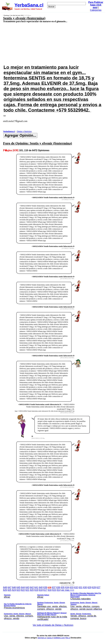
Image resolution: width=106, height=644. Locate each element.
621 (27, 590)
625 (10, 590)
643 (27, 587)
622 (23, 590)
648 (5, 587)
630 (85, 587)
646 (14, 587)
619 (36, 590)
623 (18, 590)
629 (89, 587)
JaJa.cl (50, 638)
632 (76, 587)
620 (32, 590)
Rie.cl (68, 638)
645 (18, 587)
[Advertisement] (45, 43)
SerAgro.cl (42, 638)
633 (72, 587)
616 (50, 590)
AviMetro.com (59, 638)
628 (94, 587)
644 (23, 587)
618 (41, 590)
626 (5, 590)
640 (41, 587)
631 (80, 587)
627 (98, 587)
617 (45, 590)
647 (10, 587)
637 (54, 587)
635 (63, 587)
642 (32, 587)
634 (67, 587)
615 (54, 590)
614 (59, 590)
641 (36, 587)
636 (58, 587)
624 (14, 590)
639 (45, 587)
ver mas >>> (53, 605)
